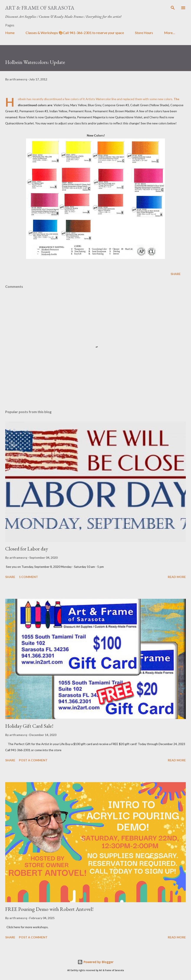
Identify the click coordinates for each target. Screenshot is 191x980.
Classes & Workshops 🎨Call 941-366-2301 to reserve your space (75, 33)
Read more (177, 577)
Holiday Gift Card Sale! (29, 726)
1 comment (28, 577)
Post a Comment (33, 760)
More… (170, 33)
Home (10, 33)
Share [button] (176, 274)
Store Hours (144, 33)
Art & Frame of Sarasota (40, 8)
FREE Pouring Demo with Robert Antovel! (49, 909)
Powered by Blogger (95, 962)
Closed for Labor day (27, 549)
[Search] (173, 8)
